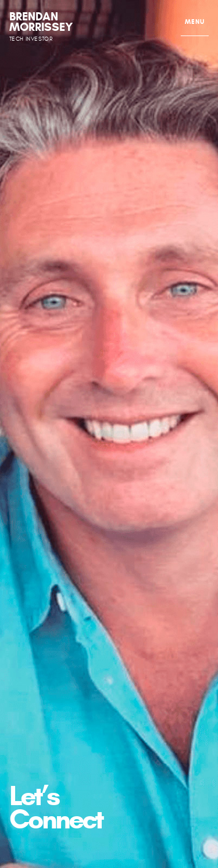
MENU (195, 22)
